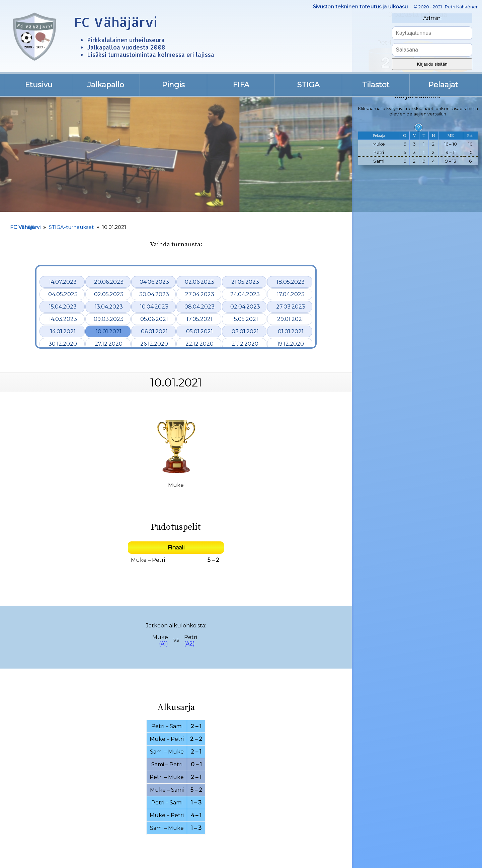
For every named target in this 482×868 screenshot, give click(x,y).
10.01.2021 (109, 331)
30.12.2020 (63, 344)
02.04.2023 (245, 307)
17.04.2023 (291, 294)
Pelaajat (443, 85)
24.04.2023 (245, 294)
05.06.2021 (154, 319)
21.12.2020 (245, 344)
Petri (158, 560)
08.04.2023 (199, 307)
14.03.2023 (63, 319)
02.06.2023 (199, 282)
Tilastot (376, 85)
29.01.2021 (291, 319)
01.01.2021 (291, 331)
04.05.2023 (63, 294)
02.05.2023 (109, 294)
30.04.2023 (154, 294)
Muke (139, 560)
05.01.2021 (199, 331)
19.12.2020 (291, 344)
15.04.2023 (63, 307)
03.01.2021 (245, 331)
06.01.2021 (154, 331)
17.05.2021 (199, 319)
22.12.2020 (199, 344)
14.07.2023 (63, 282)
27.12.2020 (109, 344)
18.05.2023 (291, 282)
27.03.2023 (291, 307)
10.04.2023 (154, 307)
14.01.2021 (63, 331)
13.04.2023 (109, 307)
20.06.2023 (109, 282)
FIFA (241, 85)
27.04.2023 (200, 294)
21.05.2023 (245, 282)
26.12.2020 (154, 344)
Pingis (173, 85)
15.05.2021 (245, 319)
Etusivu (39, 85)
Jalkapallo (106, 85)
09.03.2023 (109, 319)
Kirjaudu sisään (432, 64)
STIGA (308, 85)
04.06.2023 (154, 282)
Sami (176, 726)
